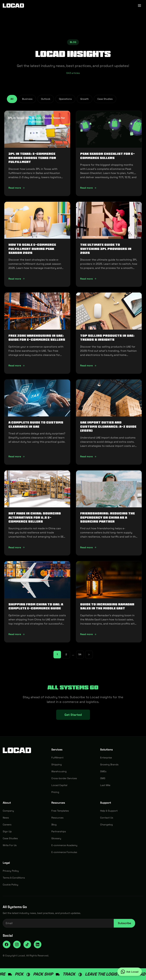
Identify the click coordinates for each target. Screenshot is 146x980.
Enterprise (106, 758)
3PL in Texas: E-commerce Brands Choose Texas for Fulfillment (32, 158)
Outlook (46, 99)
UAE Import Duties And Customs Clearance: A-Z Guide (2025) (108, 426)
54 (80, 654)
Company (8, 811)
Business (27, 99)
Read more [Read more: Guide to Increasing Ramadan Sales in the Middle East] (88, 634)
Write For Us (10, 845)
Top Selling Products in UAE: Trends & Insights (107, 338)
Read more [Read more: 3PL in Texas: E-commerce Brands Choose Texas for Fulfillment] (17, 188)
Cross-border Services (64, 778)
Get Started (73, 715)
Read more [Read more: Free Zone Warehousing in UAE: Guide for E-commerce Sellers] (17, 365)
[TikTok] (27, 944)
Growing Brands (109, 764)
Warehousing (59, 771)
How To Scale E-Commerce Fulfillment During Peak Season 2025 (32, 249)
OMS (103, 778)
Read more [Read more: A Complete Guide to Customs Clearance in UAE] (17, 456)
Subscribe (124, 923)
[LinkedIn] (38, 944)
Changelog (106, 825)
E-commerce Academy (64, 845)
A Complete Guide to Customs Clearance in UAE (36, 424)
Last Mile (105, 785)
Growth (85, 99)
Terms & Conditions (14, 878)
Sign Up (7, 831)
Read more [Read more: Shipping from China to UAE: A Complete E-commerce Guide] (17, 634)
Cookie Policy (11, 885)
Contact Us (107, 818)
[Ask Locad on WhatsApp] (130, 972)
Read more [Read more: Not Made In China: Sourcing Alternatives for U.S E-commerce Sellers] (17, 547)
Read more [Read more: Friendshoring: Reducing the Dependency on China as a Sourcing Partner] (88, 547)
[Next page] (89, 655)
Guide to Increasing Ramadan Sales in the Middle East (107, 606)
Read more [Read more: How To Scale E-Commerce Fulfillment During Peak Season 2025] (17, 279)
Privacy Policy (11, 871)
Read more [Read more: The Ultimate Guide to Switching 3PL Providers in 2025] (88, 279)
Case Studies (105, 99)
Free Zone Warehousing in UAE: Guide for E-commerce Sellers (37, 338)
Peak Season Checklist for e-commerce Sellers (107, 156)
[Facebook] (7, 944)
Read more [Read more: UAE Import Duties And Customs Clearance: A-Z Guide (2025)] (88, 456)
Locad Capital (59, 785)
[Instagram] (17, 944)
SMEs (103, 771)
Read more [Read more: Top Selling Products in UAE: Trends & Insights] (88, 365)
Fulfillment (57, 758)
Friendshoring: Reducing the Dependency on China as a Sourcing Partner (107, 517)
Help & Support (109, 811)
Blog (54, 825)
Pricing (55, 792)
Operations (65, 99)
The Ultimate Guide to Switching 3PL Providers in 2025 (106, 249)
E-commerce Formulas (64, 852)
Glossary (56, 838)
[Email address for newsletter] (58, 923)
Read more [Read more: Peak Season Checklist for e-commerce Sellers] (88, 188)
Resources (57, 818)
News (6, 818)
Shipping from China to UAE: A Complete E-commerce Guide (36, 606)
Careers (7, 825)
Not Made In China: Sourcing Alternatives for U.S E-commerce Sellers (35, 517)
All (12, 99)
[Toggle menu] (139, 6)
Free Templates (60, 811)
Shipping (57, 764)
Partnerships (59, 831)
